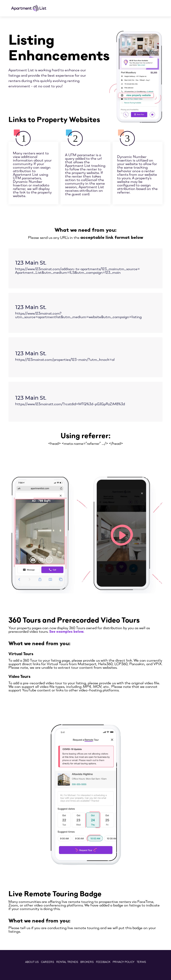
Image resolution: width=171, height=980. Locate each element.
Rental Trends (67, 962)
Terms (141, 962)
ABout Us (32, 962)
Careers (48, 962)
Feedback (103, 962)
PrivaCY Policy (124, 962)
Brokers (87, 962)
